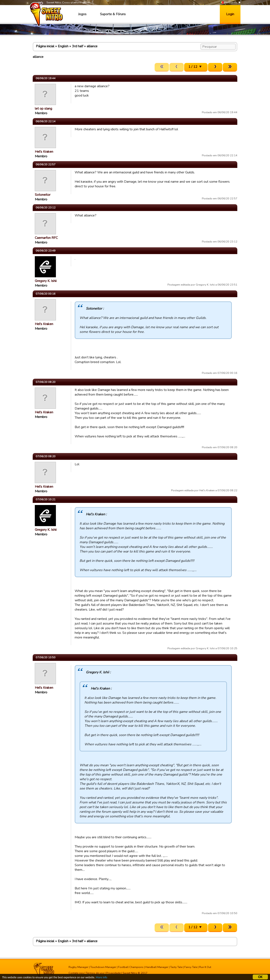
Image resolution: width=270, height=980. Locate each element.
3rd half (78, 46)
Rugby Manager (78, 967)
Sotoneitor (43, 195)
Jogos (82, 14)
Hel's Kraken (44, 152)
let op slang (43, 109)
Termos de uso (95, 973)
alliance (92, 46)
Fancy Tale (191, 967)
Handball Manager (157, 967)
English (63, 46)
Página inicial (45, 46)
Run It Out (205, 967)
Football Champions (131, 967)
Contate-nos (76, 973)
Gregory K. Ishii (46, 281)
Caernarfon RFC (46, 238)
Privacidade (113, 973)
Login (230, 14)
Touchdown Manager (103, 967)
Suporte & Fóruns (113, 14)
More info (101, 978)
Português (229, 3)
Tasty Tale (176, 967)
